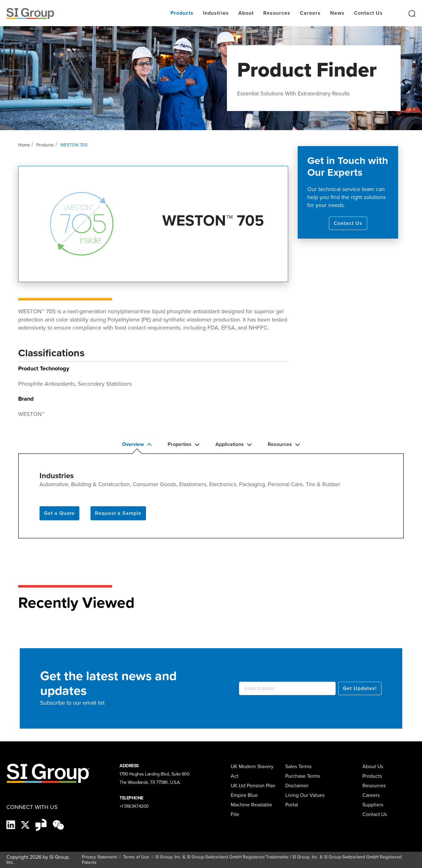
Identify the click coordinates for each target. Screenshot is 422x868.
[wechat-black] (58, 824)
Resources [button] (284, 444)
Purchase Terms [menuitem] (303, 776)
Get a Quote (59, 513)
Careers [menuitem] (371, 795)
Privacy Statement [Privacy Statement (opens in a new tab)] (99, 857)
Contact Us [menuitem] (375, 814)
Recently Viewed (76, 602)
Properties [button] (184, 444)
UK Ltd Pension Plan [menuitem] (253, 786)
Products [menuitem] (372, 776)
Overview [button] (137, 444)
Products (45, 145)
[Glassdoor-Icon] (42, 824)
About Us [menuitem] (373, 766)
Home (24, 145)
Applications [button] (234, 444)
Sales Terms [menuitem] (298, 766)
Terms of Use (135, 857)
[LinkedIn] (12, 824)
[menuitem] (375, 805)
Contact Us (348, 223)
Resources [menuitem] (374, 786)
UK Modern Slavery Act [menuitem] (252, 771)
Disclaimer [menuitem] (297, 786)
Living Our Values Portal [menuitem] (305, 800)
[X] (26, 824)
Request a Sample (118, 513)
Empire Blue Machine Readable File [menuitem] (251, 805)
